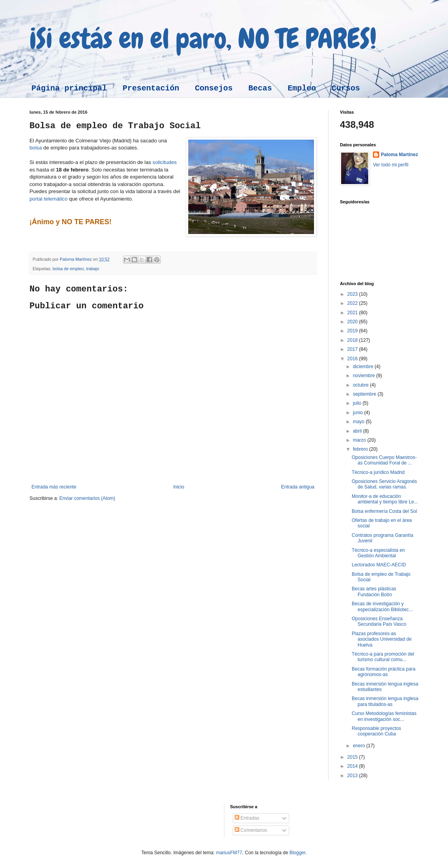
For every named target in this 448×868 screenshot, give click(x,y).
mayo (359, 422)
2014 (353, 766)
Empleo (302, 88)
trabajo (93, 269)
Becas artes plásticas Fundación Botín (374, 592)
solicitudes (165, 162)
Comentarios (251, 830)
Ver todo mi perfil (391, 165)
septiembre (365, 394)
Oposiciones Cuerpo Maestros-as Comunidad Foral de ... (384, 460)
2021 (353, 313)
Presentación (151, 88)
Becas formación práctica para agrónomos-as (384, 672)
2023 (353, 294)
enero (360, 746)
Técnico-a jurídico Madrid (378, 472)
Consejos (214, 88)
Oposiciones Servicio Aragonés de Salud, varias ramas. (384, 484)
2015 (353, 757)
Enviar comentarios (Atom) (87, 498)
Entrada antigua (298, 487)
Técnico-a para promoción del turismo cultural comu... (383, 657)
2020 (353, 322)
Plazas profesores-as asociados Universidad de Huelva (382, 639)
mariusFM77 (229, 853)
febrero (361, 449)
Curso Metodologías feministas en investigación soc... (384, 716)
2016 (353, 359)
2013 (353, 776)
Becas (260, 88)
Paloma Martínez (399, 155)
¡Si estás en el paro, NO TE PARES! (203, 39)
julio (358, 403)
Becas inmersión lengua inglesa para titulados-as (385, 701)
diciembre (364, 367)
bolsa (36, 148)
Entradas (247, 818)
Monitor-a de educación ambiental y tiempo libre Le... (385, 499)
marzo (360, 440)
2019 (353, 331)
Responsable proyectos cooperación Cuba (376, 731)
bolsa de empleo (68, 269)
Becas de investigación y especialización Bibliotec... (382, 606)
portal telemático (49, 199)
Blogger (297, 853)
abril (358, 431)
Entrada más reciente (54, 487)
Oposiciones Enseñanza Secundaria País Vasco (379, 621)
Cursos (346, 88)
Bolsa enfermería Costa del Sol (384, 511)
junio (359, 413)
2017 (353, 349)
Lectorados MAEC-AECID (379, 565)
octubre (361, 385)
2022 (353, 303)
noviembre (364, 376)
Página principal (69, 88)
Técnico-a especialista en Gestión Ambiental (378, 553)
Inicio (179, 487)
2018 (353, 340)
